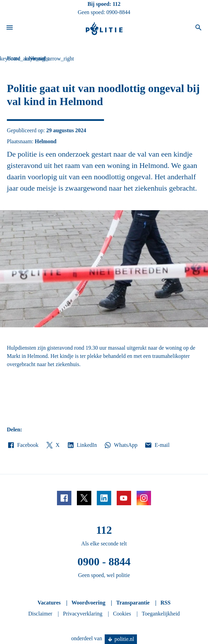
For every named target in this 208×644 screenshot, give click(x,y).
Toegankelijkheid (161, 614)
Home (14, 58)
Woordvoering (88, 603)
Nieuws (37, 58)
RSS (165, 603)
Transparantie (133, 603)
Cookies (122, 614)
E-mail (157, 445)
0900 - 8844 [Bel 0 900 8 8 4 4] (104, 562)
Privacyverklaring (83, 614)
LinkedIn (82, 445)
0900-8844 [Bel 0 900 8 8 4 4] (118, 12)
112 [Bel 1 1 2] (117, 4)
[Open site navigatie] (10, 29)
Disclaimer (40, 614)
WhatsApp (120, 445)
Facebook (23, 445)
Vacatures (49, 603)
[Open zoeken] (198, 29)
